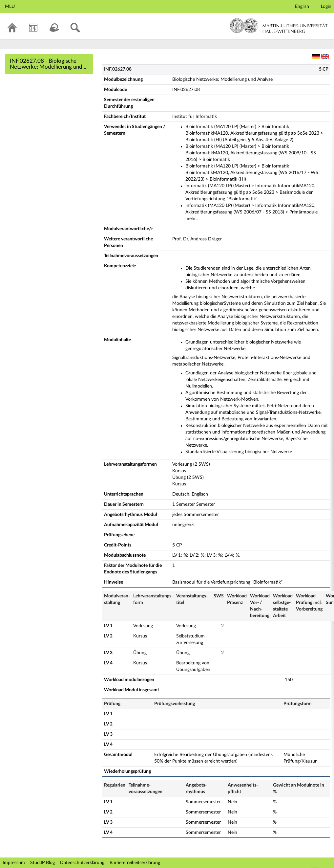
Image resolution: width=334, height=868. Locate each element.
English (302, 7)
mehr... (192, 219)
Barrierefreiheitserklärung (135, 863)
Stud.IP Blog (42, 863)
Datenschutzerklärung (82, 863)
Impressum (14, 863)
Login (326, 7)
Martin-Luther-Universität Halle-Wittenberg (279, 26)
